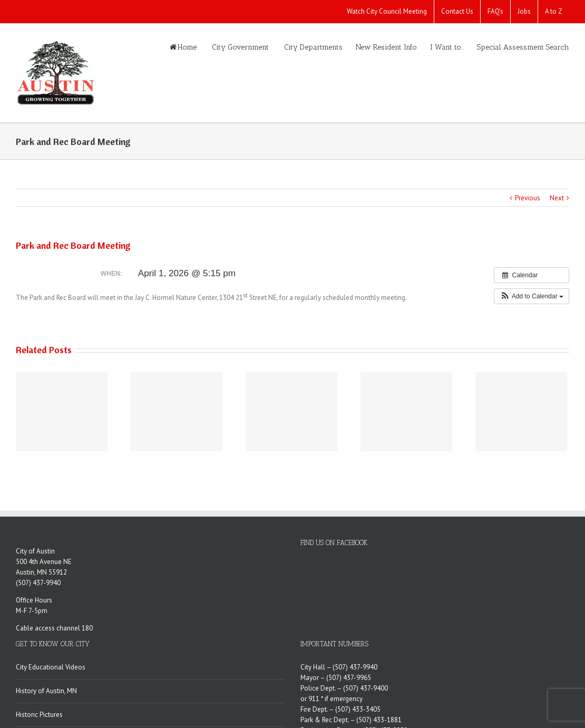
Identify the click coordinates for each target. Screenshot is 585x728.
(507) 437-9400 (365, 688)
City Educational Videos (51, 667)
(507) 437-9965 (349, 678)
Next (557, 198)
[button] (532, 296)
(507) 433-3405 (358, 709)
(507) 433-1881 (379, 720)
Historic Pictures (39, 715)
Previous (528, 198)
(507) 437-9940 (38, 583)
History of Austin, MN (46, 691)
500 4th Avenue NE (44, 562)
